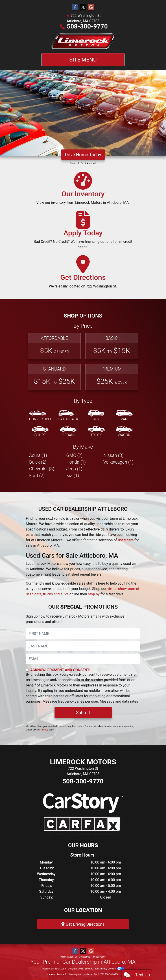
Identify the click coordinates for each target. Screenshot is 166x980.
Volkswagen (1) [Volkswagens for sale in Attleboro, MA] (119, 462)
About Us (73, 957)
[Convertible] (41, 416)
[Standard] (54, 377)
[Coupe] (40, 432)
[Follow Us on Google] (91, 7)
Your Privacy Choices (109, 969)
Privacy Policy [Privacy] (99, 957)
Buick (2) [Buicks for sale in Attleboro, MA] (38, 462)
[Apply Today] (83, 232)
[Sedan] (68, 432)
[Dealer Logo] (83, 41)
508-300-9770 (87, 26)
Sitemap (89, 969)
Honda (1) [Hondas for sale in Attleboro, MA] (76, 462)
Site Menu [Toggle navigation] (83, 60)
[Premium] (112, 377)
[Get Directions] (83, 274)
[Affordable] (54, 346)
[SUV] (96, 416)
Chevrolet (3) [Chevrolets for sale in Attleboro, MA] (42, 469)
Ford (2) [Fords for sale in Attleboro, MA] (37, 476)
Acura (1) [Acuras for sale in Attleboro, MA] (38, 455)
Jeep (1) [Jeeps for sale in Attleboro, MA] (74, 469)
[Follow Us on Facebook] (75, 7)
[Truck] (96, 432)
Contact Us (84, 957)
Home (64, 957)
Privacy (44, 730)
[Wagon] (124, 432)
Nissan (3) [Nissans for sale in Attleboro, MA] (114, 455)
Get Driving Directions (83, 924)
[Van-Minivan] (124, 416)
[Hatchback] (68, 416)
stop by (94, 594)
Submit (83, 713)
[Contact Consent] (27, 670)
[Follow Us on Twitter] (83, 7)
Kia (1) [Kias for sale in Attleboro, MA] (73, 476)
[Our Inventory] (83, 190)
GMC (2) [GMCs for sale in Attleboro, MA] (74, 455)
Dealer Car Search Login (54, 969)
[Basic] (112, 346)
